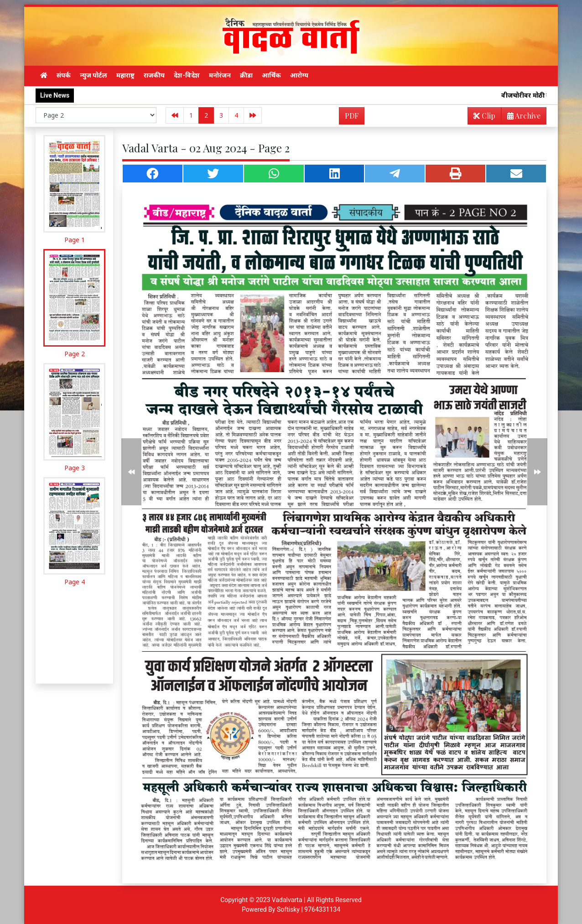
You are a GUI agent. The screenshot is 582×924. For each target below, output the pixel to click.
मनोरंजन (220, 75)
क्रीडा (246, 75)
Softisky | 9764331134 (309, 909)
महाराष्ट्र (125, 75)
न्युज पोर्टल (94, 75)
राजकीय (154, 75)
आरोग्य (299, 75)
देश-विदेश (187, 75)
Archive (521, 117)
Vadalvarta (287, 900)
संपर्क (64, 75)
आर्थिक (271, 75)
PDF (352, 116)
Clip (484, 116)
